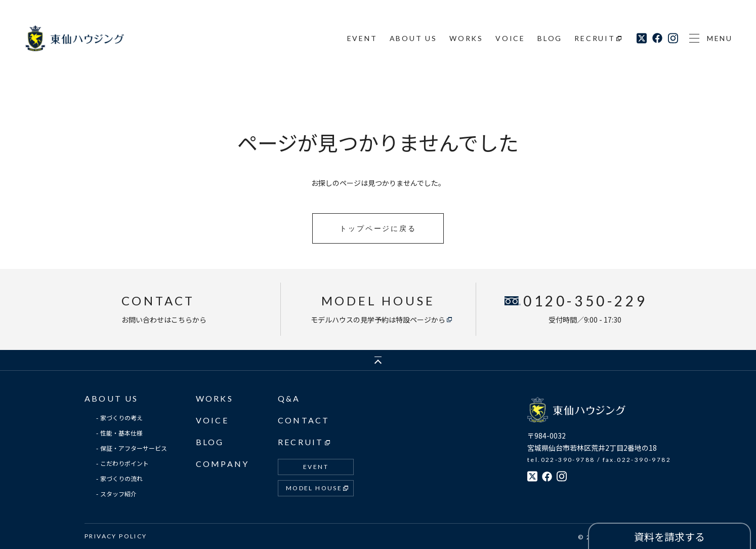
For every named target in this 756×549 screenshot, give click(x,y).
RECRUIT (595, 38)
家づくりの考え (121, 418)
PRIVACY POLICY (116, 536)
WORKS (466, 38)
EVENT (362, 38)
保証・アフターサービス (134, 448)
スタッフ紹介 (118, 494)
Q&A (289, 398)
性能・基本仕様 (121, 433)
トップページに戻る (378, 228)
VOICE (510, 38)
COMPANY (222, 464)
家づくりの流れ (121, 478)
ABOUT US (413, 38)
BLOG (550, 38)
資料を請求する (669, 537)
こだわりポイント (124, 463)
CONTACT (304, 420)
